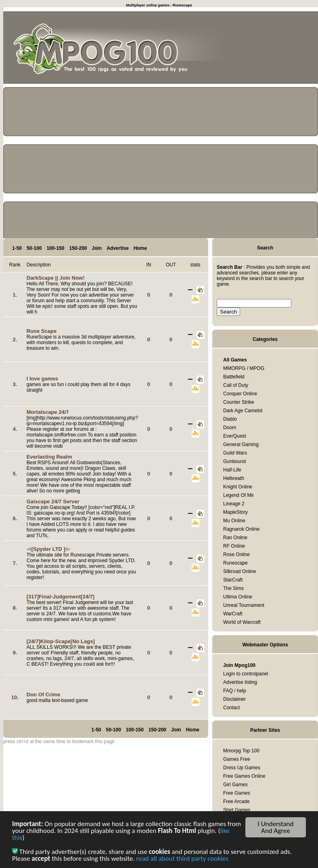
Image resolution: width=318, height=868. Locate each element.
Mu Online (234, 521)
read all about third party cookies (182, 859)
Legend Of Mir (238, 495)
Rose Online (236, 554)
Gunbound (234, 461)
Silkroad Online (240, 571)
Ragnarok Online (241, 529)
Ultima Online (238, 597)
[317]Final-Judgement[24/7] (61, 597)
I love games (42, 379)
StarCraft (233, 580)
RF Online (234, 546)
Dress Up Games (242, 768)
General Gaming (241, 444)
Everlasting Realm (49, 457)
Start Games (237, 810)
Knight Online (238, 487)
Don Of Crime (44, 695)
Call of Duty (236, 385)
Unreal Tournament (244, 605)
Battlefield (234, 377)
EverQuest (235, 436)
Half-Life (232, 470)
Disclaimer (234, 699)
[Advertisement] (282, 49)
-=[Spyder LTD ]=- (48, 549)
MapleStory (235, 512)
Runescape (235, 563)
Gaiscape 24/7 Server (53, 501)
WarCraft (233, 614)
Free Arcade (236, 802)
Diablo (230, 419)
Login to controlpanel (246, 674)
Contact (231, 708)
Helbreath (234, 478)
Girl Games (235, 785)
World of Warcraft (242, 622)
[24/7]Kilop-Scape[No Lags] (61, 641)
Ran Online (235, 538)
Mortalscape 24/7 (48, 412)
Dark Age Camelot (243, 411)
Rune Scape (42, 331)
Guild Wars (235, 453)
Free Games (237, 793)
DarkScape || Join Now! (56, 278)
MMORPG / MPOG (244, 368)
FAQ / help (235, 691)
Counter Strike (239, 402)
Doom (230, 428)
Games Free (237, 759)
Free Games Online (244, 776)
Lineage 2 (234, 504)
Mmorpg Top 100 (241, 751)
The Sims (233, 588)
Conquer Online (240, 394)
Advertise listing (240, 682)
